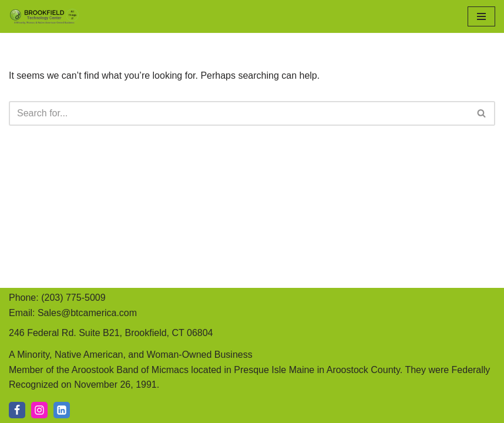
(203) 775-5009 (73, 298)
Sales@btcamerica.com (87, 313)
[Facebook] (17, 410)
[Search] (239, 113)
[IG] (39, 410)
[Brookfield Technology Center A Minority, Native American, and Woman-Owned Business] (44, 16)
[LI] (62, 410)
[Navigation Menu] (481, 16)
